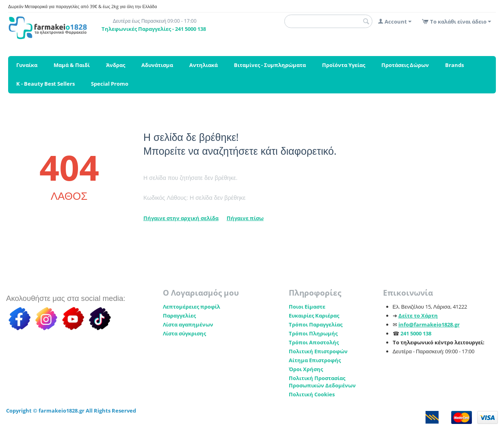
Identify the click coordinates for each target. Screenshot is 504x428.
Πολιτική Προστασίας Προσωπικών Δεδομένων (322, 382)
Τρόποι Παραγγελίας (316, 324)
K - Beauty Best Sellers (45, 84)
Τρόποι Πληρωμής (313, 333)
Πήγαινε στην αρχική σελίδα (181, 218)
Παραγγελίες (179, 316)
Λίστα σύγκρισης (184, 333)
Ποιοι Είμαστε (307, 307)
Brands (454, 65)
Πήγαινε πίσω (245, 218)
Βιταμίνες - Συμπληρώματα (270, 65)
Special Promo (110, 84)
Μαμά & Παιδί (72, 65)
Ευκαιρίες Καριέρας (314, 316)
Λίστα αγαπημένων (188, 324)
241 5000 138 (416, 333)
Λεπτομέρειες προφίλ (191, 307)
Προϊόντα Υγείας (344, 65)
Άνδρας (116, 65)
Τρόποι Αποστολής (314, 342)
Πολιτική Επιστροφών (318, 351)
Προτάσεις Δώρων (405, 65)
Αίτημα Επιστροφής (315, 360)
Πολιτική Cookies (312, 394)
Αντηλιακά (203, 65)
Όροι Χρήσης (306, 369)
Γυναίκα (27, 65)
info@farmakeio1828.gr (429, 324)
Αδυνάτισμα (157, 65)
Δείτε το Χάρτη (418, 316)
